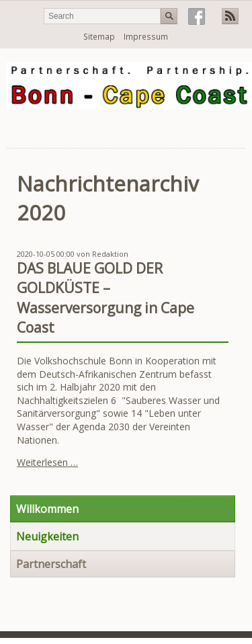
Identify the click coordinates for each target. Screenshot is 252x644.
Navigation (234, 130)
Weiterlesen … (47, 462)
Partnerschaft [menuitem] (51, 564)
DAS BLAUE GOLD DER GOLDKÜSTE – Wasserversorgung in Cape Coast (106, 298)
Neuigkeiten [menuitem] (47, 536)
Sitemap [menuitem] (99, 37)
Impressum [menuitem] (146, 37)
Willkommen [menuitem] (47, 509)
